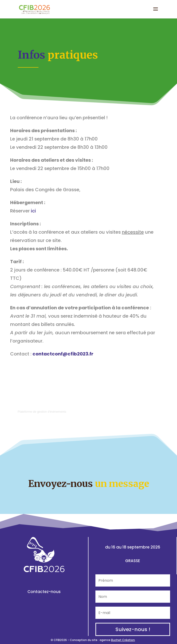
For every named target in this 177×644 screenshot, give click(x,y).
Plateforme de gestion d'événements (42, 412)
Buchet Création (123, 640)
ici (33, 211)
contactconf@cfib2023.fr (63, 354)
